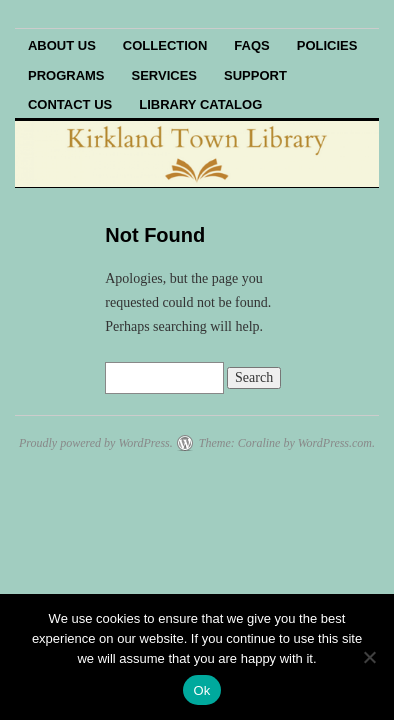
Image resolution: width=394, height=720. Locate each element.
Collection (165, 45)
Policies (327, 45)
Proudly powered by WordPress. (96, 443)
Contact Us (70, 104)
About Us (62, 45)
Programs (66, 75)
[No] (369, 657)
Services (165, 75)
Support (255, 75)
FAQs (251, 45)
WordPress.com (335, 443)
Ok (201, 690)
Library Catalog (200, 104)
